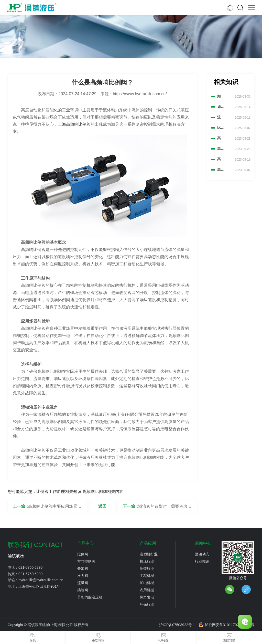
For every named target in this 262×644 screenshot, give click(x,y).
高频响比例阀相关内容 (103, 492)
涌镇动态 (202, 554)
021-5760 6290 (30, 567)
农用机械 (147, 590)
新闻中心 (203, 543)
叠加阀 (83, 568)
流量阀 (83, 583)
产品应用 (148, 543)
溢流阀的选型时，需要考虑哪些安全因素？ (165, 508)
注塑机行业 (149, 554)
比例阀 (83, 554)
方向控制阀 (86, 561)
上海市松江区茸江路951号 (39, 586)
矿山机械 (147, 583)
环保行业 (147, 604)
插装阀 (83, 590)
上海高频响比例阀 (74, 124)
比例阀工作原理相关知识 (59, 492)
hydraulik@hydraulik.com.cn (41, 580)
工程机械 (147, 576)
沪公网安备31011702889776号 (226, 625)
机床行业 (147, 561)
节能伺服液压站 (90, 597)
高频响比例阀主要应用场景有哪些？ (55, 508)
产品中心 (85, 543)
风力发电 (147, 597)
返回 (102, 506)
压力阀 (83, 576)
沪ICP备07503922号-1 (177, 625)
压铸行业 (147, 568)
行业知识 (202, 561)
